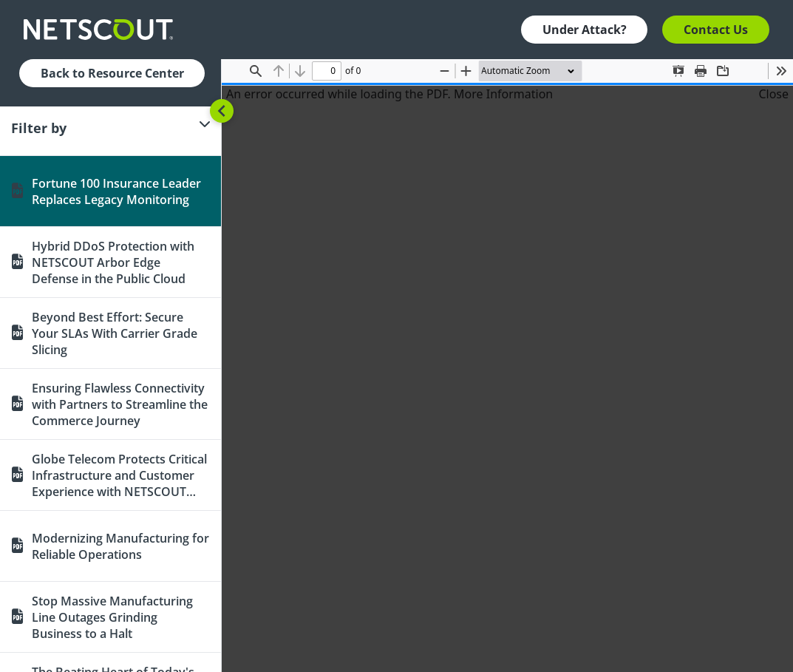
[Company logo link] (103, 30)
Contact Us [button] (716, 30)
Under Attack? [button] (585, 30)
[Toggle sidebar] (222, 111)
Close (773, 94)
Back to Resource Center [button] (112, 73)
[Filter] (110, 128)
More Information (503, 94)
